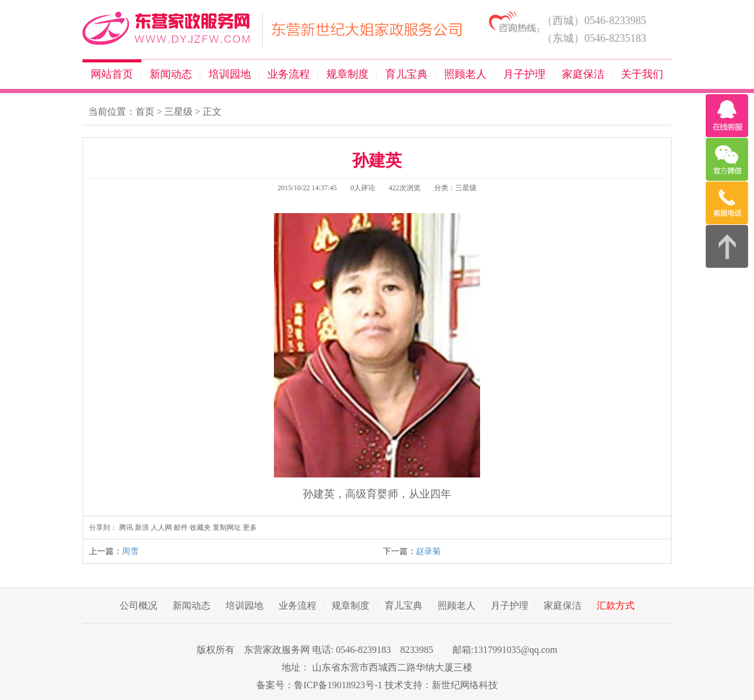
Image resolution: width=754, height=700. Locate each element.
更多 (250, 528)
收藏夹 (200, 528)
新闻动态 (171, 74)
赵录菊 (428, 551)
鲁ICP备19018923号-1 (338, 685)
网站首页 (112, 74)
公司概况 (138, 606)
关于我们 (642, 74)
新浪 (142, 528)
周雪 (130, 551)
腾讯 (126, 528)
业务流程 (289, 74)
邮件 (181, 528)
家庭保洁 (583, 74)
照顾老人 (465, 74)
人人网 (161, 528)
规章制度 (348, 74)
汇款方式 (616, 606)
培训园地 (230, 74)
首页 (145, 112)
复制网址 (227, 528)
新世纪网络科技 (465, 685)
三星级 (178, 112)
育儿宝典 (406, 74)
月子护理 (524, 74)
